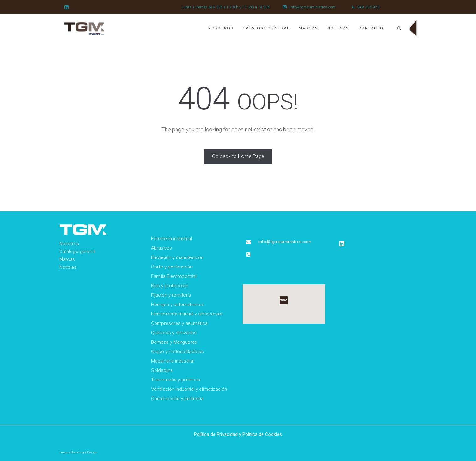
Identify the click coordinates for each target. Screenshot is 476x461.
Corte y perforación (172, 267)
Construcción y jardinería (177, 399)
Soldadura (162, 370)
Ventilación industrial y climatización (189, 389)
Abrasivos (161, 248)
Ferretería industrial (172, 239)
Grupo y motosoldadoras (177, 352)
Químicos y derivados (174, 333)
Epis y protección (170, 286)
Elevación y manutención (177, 257)
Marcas (308, 28)
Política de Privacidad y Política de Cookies (238, 434)
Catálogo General (266, 28)
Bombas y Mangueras (174, 342)
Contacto (371, 28)
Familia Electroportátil (174, 276)
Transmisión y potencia (176, 380)
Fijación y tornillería (171, 295)
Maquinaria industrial (172, 361)
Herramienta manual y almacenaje (187, 314)
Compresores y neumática (179, 323)
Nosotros (221, 28)
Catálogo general (77, 252)
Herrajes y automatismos (178, 305)
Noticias (338, 28)
